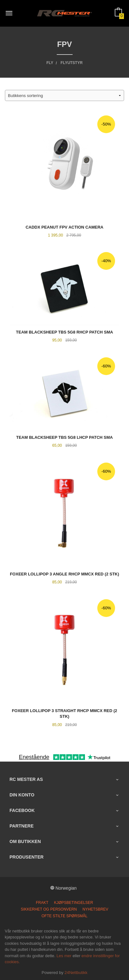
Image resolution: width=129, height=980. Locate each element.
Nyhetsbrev (95, 909)
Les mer (64, 956)
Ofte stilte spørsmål (64, 916)
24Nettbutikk (76, 973)
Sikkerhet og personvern (49, 909)
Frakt (42, 903)
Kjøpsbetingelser (73, 903)
